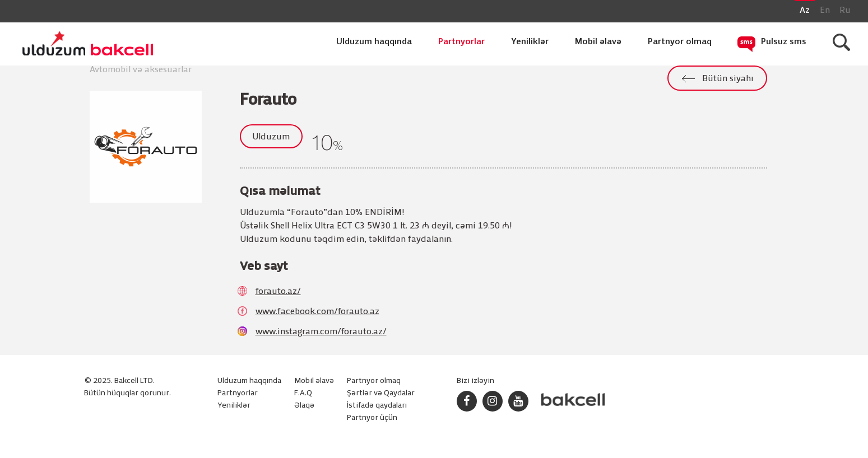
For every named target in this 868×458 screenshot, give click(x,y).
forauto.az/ (278, 292)
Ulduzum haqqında (374, 42)
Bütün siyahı (728, 79)
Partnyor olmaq (680, 42)
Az (805, 11)
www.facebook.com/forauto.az (317, 312)
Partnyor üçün (372, 418)
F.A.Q (303, 393)
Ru (845, 11)
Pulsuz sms (784, 42)
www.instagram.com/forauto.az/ (321, 332)
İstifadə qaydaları (377, 406)
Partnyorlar (461, 42)
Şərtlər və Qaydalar (381, 393)
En (825, 11)
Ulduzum (271, 137)
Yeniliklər (530, 42)
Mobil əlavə (598, 42)
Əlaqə (304, 406)
